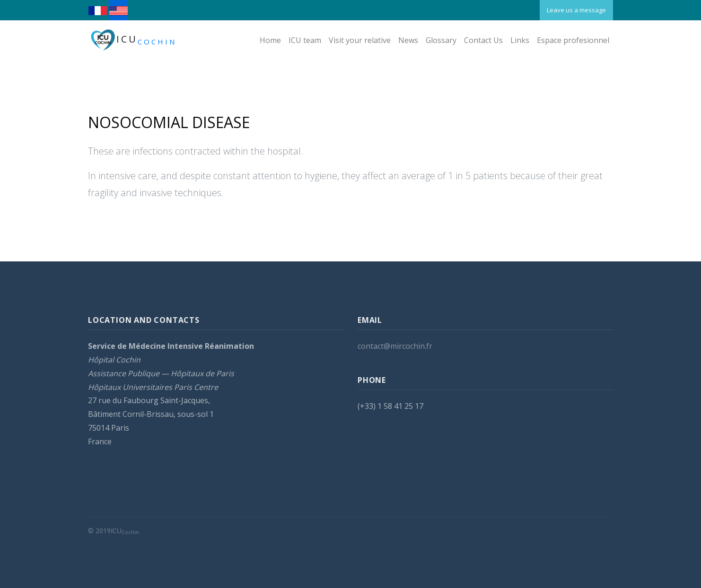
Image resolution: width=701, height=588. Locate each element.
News (408, 40)
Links (520, 40)
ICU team (305, 40)
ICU (132, 40)
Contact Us (483, 40)
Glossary (441, 40)
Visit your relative (360, 40)
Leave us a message (576, 10)
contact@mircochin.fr (395, 347)
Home (270, 40)
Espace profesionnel (573, 40)
